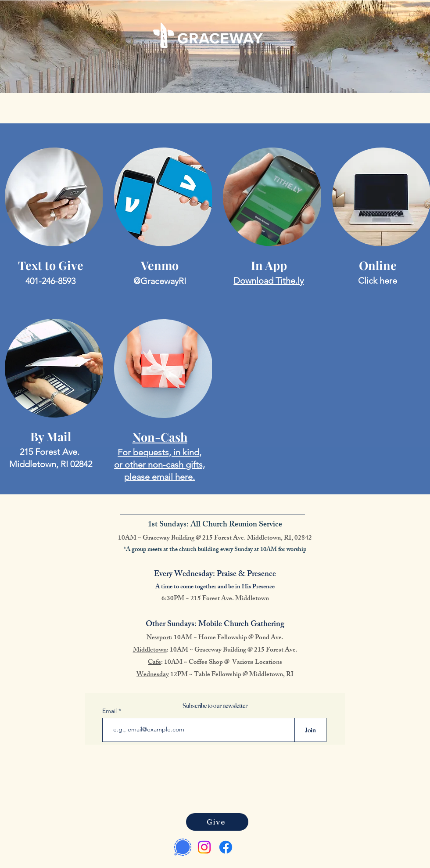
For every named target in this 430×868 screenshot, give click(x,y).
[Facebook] (226, 847)
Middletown (150, 650)
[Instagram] (204, 847)
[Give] (217, 822)
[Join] (310, 730)
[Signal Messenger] (183, 847)
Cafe (154, 663)
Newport (159, 638)
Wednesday (153, 675)
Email (110, 711)
